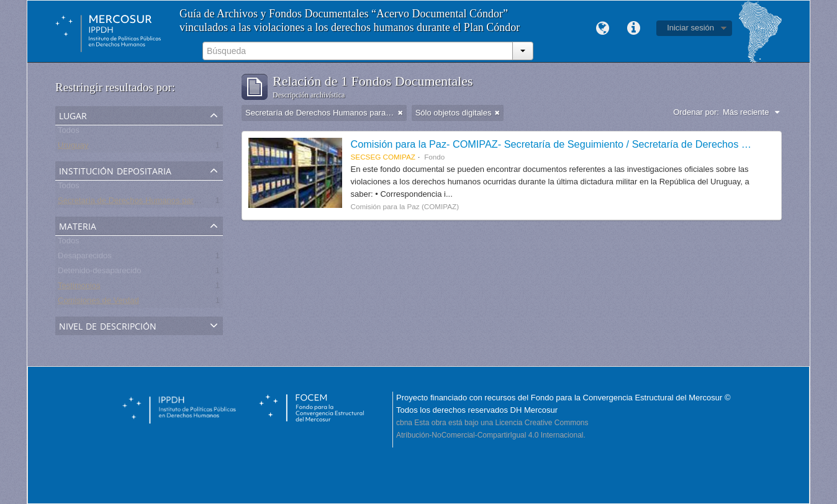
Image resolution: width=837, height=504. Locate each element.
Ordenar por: (696, 112)
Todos (69, 133)
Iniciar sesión (690, 28)
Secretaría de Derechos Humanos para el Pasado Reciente (164, 203)
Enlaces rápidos (633, 29)
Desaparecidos (85, 258)
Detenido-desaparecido (99, 273)
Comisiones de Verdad (98, 303)
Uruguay (73, 147)
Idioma (602, 29)
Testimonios (79, 288)
